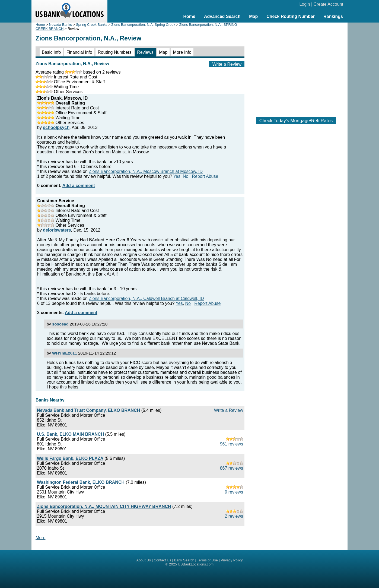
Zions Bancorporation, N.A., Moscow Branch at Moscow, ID (146, 171)
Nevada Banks (61, 25)
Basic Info (51, 52)
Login (305, 4)
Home (189, 16)
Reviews (145, 52)
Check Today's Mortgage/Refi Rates (296, 121)
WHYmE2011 (65, 353)
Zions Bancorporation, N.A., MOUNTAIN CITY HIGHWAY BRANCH (104, 506)
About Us (144, 560)
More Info (182, 52)
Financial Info (79, 52)
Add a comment (79, 186)
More (40, 538)
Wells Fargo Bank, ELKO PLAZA (70, 458)
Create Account (328, 4)
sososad (60, 324)
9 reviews (234, 492)
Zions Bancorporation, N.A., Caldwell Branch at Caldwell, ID (146, 298)
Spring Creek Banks (92, 25)
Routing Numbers (115, 52)
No (186, 176)
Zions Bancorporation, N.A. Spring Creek (143, 25)
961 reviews (232, 444)
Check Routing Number (291, 16)
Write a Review (227, 64)
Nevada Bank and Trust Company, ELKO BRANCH (88, 410)
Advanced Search (222, 16)
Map (253, 16)
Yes (177, 176)
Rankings (333, 16)
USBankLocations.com (196, 564)
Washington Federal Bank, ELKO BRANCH (81, 482)
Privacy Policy (232, 560)
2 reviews (234, 516)
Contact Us (163, 560)
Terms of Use (207, 560)
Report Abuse (205, 176)
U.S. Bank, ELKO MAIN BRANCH (70, 434)
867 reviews (232, 468)
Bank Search (184, 560)
